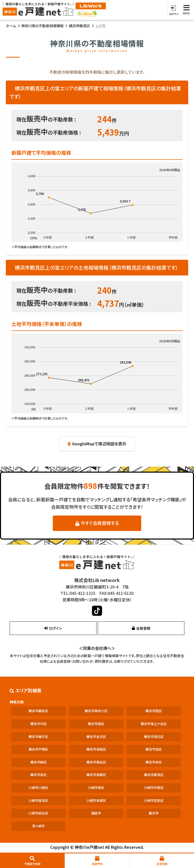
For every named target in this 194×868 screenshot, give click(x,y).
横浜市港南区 (96, 749)
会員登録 (162, 861)
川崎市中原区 (154, 788)
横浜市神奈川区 (96, 711)
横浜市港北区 (154, 737)
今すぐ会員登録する (97, 523)
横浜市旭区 (154, 749)
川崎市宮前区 (154, 800)
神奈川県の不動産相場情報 (42, 26)
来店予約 (97, 861)
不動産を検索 (32, 861)
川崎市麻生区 (38, 813)
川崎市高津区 (38, 800)
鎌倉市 (96, 813)
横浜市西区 (154, 711)
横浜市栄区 (154, 762)
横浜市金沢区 (96, 737)
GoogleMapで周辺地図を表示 (97, 444)
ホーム (11, 26)
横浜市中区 (39, 724)
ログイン (53, 628)
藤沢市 (154, 813)
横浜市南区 (96, 724)
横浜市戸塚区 (38, 749)
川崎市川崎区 (38, 788)
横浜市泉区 (39, 775)
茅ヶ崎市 (38, 826)
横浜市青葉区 (96, 775)
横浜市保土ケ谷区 (154, 724)
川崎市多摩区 (96, 800)
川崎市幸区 (96, 788)
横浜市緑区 (39, 762)
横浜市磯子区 (38, 737)
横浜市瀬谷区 (96, 762)
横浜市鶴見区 (79, 26)
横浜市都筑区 (154, 775)
